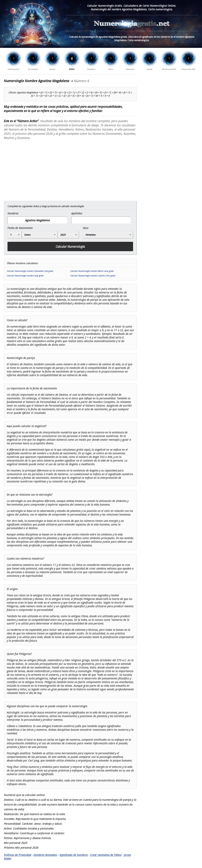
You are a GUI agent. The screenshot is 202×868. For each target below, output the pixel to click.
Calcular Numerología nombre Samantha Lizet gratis (30, 271)
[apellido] (101, 220)
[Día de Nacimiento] (15, 235)
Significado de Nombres (74, 855)
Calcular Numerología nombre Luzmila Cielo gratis (93, 276)
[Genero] (108, 235)
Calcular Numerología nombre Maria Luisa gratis (92, 271)
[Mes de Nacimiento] (40, 235)
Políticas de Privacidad (17, 855)
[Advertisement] (36, 170)
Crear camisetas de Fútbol (106, 855)
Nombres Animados (45, 855)
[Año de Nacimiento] (68, 235)
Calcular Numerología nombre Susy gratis (25, 276)
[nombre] (37, 220)
